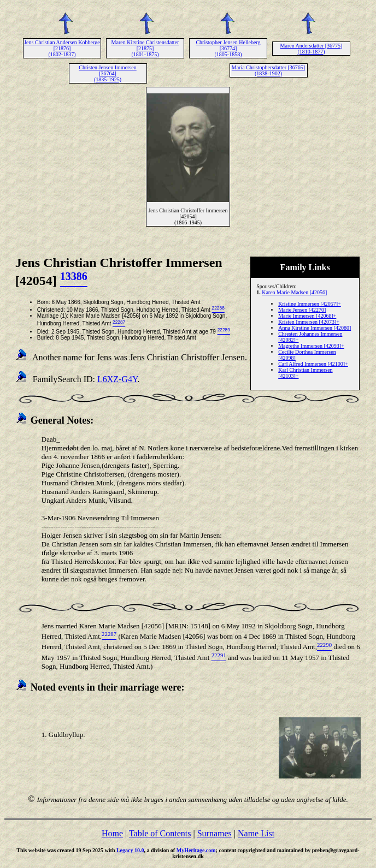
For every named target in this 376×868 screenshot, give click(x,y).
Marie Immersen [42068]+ (307, 316)
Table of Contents (160, 833)
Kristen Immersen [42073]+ (309, 322)
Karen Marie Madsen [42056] (294, 292)
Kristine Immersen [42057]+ (310, 304)
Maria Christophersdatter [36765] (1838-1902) (268, 70)
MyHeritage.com (196, 850)
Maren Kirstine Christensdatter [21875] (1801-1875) (145, 48)
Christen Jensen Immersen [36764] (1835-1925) (108, 73)
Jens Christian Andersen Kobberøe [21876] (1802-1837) (62, 48)
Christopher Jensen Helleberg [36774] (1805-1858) (228, 48)
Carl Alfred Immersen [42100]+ (313, 364)
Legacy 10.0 (130, 850)
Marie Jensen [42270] (302, 310)
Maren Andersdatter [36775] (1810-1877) (312, 49)
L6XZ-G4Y (117, 379)
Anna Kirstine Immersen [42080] (315, 328)
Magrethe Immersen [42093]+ (311, 346)
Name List (256, 833)
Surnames (215, 833)
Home (112, 833)
